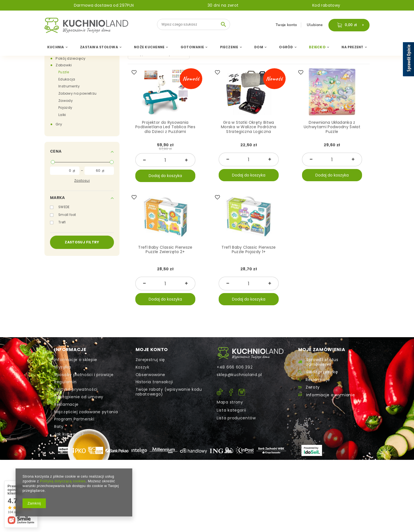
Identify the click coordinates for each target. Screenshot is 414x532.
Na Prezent (352, 47)
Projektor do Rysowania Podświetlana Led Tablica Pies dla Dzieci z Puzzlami (165, 127)
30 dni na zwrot (223, 5)
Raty (59, 427)
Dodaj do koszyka (165, 176)
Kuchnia (56, 47)
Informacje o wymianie (331, 395)
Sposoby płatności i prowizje (84, 375)
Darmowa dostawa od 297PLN (104, 5)
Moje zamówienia (322, 350)
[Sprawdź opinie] (408, 60)
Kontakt (250, 353)
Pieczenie (229, 47)
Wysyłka (63, 367)
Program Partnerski (74, 419)
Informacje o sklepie (76, 360)
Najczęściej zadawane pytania (86, 412)
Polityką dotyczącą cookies (63, 481)
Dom (259, 47)
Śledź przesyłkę (322, 372)
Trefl (62, 222)
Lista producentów (236, 418)
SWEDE (64, 207)
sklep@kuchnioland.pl (239, 375)
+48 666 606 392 (235, 367)
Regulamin (65, 382)
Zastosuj (82, 181)
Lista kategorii (231, 410)
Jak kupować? (69, 434)
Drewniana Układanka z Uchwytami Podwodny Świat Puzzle (332, 127)
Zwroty (313, 387)
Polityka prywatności (76, 389)
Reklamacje (66, 404)
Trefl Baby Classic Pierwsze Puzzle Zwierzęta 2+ (165, 250)
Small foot (67, 215)
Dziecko (317, 47)
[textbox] (194, 24)
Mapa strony (230, 402)
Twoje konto (287, 25)
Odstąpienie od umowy (79, 397)
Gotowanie (192, 47)
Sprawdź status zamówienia (322, 362)
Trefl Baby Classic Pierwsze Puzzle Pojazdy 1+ (249, 250)
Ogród (286, 47)
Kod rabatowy (326, 5)
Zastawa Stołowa (99, 47)
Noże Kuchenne (149, 47)
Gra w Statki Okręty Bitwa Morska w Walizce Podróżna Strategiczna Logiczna (249, 127)
